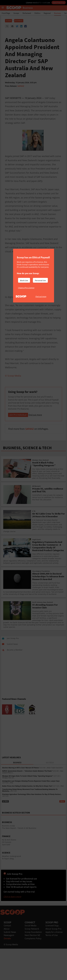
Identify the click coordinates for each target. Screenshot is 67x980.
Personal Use (40, 280)
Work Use (24, 280)
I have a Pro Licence (26, 288)
